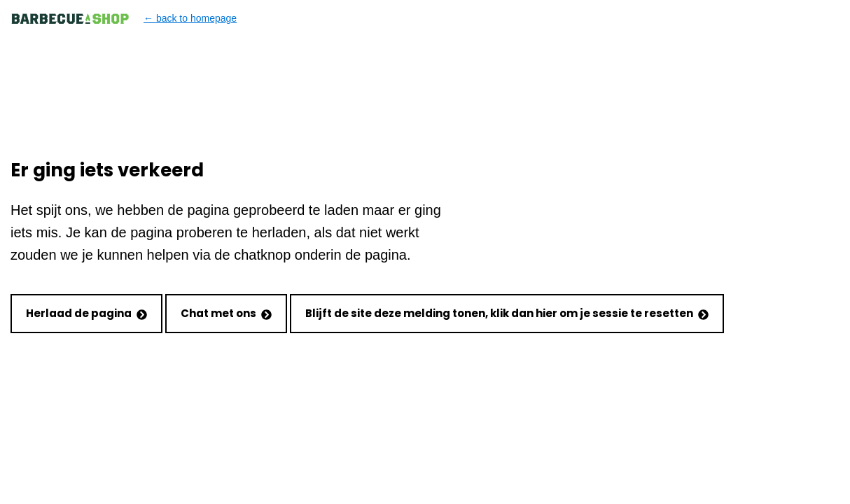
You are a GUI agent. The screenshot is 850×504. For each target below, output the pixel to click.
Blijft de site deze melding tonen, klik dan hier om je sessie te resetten (507, 313)
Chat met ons (226, 313)
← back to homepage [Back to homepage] (124, 19)
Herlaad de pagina (86, 313)
